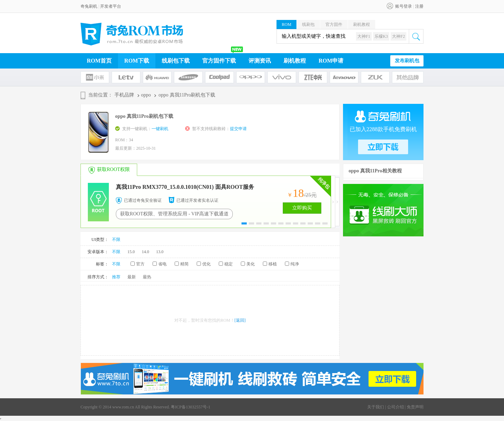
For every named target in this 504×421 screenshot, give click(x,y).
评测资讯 (260, 61)
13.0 (160, 252)
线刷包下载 (176, 61)
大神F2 (398, 36)
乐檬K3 (381, 36)
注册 (419, 6)
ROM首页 (99, 61)
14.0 (145, 252)
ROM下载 (137, 61)
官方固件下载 (219, 61)
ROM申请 (331, 61)
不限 (116, 240)
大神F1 (364, 36)
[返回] (240, 320)
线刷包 (308, 24)
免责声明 (415, 407)
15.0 (131, 252)
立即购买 (302, 208)
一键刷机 (160, 129)
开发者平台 (111, 6)
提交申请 (238, 129)
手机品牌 (124, 95)
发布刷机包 (407, 61)
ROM (286, 24)
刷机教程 (362, 24)
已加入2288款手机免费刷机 (383, 129)
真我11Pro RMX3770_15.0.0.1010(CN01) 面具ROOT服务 (185, 187)
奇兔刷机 (89, 6)
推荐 (116, 277)
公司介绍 (395, 407)
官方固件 (334, 24)
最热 (147, 277)
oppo (146, 95)
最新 (132, 277)
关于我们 (376, 407)
